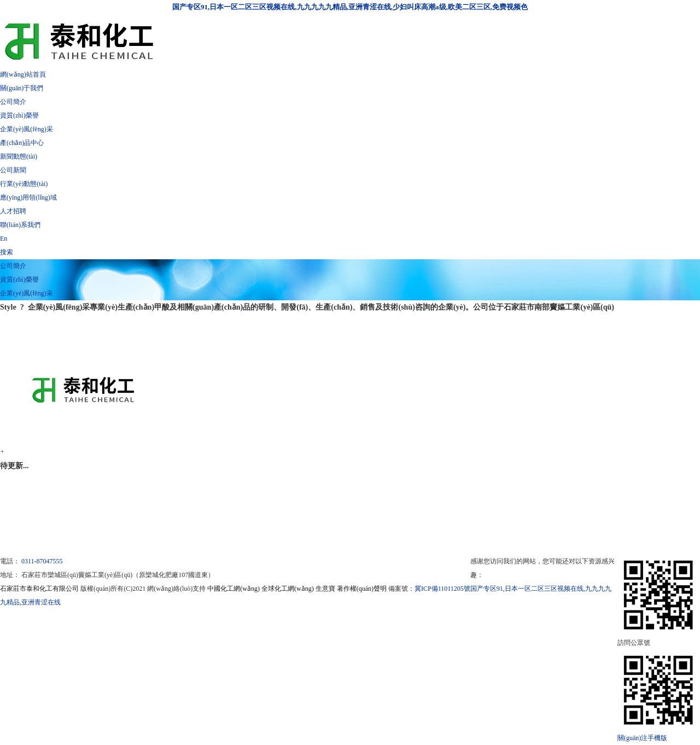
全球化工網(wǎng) (288, 589)
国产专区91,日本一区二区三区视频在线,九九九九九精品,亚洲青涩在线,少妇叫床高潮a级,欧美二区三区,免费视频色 (350, 7)
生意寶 (325, 589)
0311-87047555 (42, 561)
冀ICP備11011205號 (442, 589)
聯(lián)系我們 (20, 225)
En (4, 238)
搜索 (7, 252)
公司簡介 (13, 102)
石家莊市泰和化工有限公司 (39, 589)
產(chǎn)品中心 (22, 143)
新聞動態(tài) (19, 156)
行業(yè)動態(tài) (24, 184)
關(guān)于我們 (22, 88)
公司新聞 (13, 170)
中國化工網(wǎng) (234, 589)
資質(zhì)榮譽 (19, 115)
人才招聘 (13, 211)
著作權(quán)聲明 (362, 589)
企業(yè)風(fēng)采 (27, 129)
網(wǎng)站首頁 (23, 74)
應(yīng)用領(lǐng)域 (28, 197)
